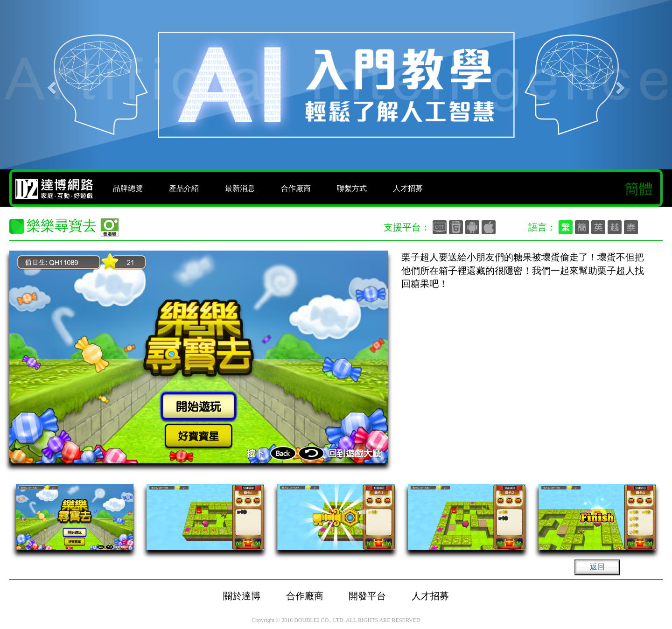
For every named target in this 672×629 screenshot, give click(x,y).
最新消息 (240, 188)
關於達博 (242, 596)
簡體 (639, 189)
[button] (50, 85)
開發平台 (367, 596)
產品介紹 (184, 188)
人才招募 (408, 188)
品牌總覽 (128, 188)
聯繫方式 (352, 188)
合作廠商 (296, 188)
